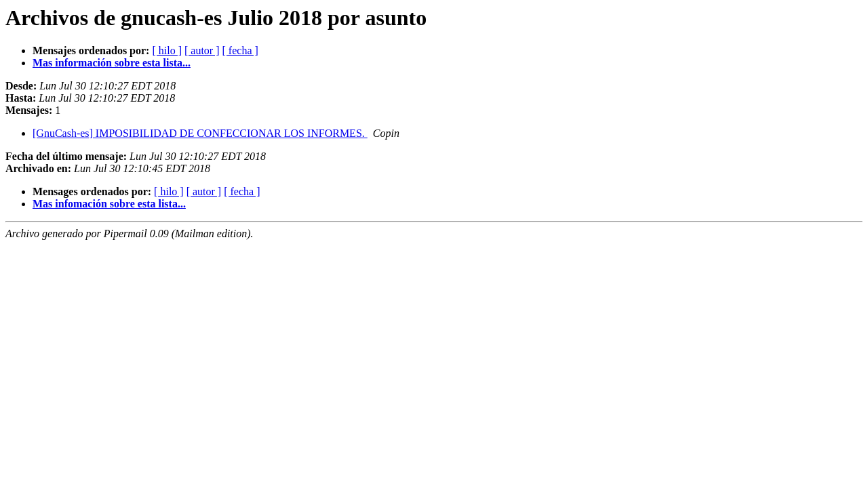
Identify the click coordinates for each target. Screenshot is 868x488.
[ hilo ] (167, 50)
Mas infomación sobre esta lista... (109, 204)
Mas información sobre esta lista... (112, 63)
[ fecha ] (240, 50)
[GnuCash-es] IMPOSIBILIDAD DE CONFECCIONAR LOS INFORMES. (200, 133)
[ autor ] (202, 50)
